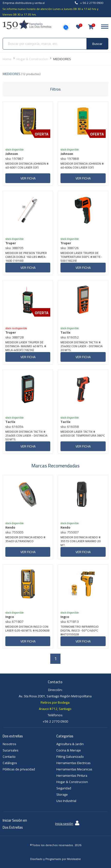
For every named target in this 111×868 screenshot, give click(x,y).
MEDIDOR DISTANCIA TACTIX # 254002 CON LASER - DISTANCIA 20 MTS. (81, 346)
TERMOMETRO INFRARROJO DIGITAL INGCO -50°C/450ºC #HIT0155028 (80, 631)
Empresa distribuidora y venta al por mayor (24, 6)
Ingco (10, 617)
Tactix (65, 332)
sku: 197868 (70, 159)
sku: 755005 (14, 532)
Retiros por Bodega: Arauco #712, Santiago (55, 706)
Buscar (97, 44)
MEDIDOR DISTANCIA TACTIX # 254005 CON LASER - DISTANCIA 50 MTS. (26, 436)
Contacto (9, 757)
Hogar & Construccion (72, 782)
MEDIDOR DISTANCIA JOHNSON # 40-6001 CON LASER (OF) (27, 166)
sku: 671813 (70, 622)
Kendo (10, 527)
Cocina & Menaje (69, 750)
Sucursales (11, 750)
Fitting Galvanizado (70, 757)
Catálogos (10, 763)
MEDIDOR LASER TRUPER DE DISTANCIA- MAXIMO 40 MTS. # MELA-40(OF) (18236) (26, 346)
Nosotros (9, 744)
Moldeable (74, 859)
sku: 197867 (14, 159)
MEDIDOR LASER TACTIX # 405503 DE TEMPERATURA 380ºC (83, 434)
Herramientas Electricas (73, 763)
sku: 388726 (70, 248)
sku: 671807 (14, 622)
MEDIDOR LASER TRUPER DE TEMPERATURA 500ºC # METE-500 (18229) (81, 257)
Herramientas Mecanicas (74, 769)
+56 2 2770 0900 (55, 721)
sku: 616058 (70, 427)
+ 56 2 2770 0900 (89, 3)
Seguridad (64, 788)
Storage (62, 794)
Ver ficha (28, 178)
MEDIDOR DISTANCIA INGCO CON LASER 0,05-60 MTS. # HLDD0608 (27, 629)
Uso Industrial (66, 801)
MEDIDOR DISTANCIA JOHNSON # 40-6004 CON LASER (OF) (82, 166)
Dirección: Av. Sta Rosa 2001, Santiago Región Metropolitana (55, 693)
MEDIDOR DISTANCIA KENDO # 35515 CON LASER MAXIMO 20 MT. (81, 541)
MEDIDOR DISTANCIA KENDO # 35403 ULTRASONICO (25, 540)
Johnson (12, 154)
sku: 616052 (70, 337)
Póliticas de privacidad (19, 769)
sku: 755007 (70, 532)
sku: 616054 (14, 427)
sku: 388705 (14, 248)
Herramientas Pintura (72, 775)
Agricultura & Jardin (70, 744)
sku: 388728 (14, 337)
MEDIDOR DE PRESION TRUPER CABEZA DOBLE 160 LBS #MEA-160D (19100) (26, 257)
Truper (11, 243)
